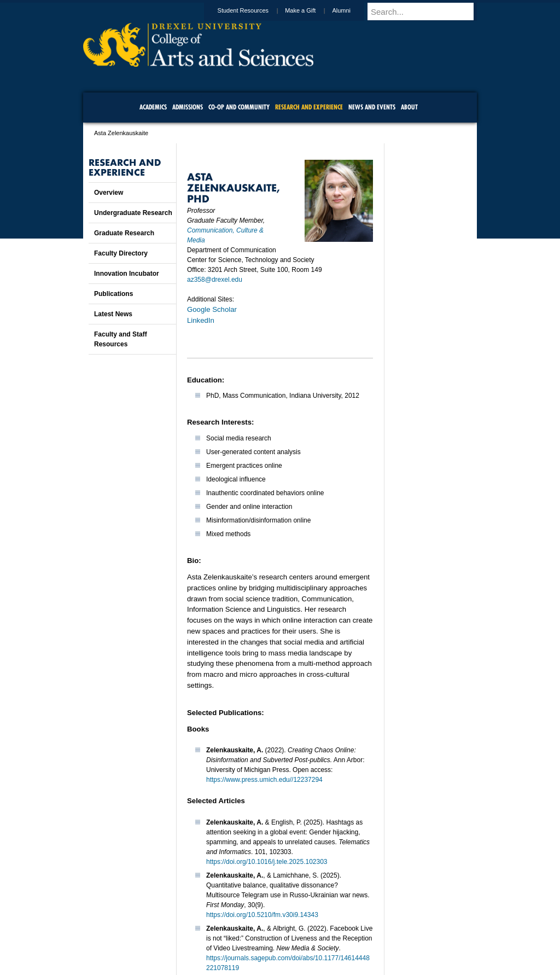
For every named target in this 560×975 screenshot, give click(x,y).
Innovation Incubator (127, 274)
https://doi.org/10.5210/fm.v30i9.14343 (262, 915)
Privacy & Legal (277, 937)
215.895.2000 (375, 966)
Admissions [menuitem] (188, 107)
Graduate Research (124, 233)
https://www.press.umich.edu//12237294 (264, 780)
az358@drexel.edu (215, 280)
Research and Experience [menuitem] (309, 107)
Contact (316, 937)
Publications (113, 294)
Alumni (352, 10)
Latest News (113, 314)
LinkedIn (201, 320)
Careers (238, 937)
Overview (109, 193)
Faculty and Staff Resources (121, 339)
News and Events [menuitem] (372, 107)
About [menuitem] (409, 107)
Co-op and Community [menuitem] (239, 107)
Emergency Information (271, 948)
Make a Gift (311, 10)
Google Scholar (212, 309)
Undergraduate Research (133, 213)
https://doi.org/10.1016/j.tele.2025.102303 (267, 862)
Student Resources (254, 10)
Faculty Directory (121, 253)
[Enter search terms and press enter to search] (427, 11)
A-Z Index (171, 937)
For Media (206, 937)
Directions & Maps (358, 937)
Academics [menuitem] (153, 107)
